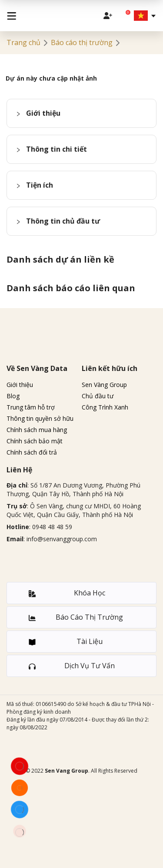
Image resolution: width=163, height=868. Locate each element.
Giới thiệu (20, 385)
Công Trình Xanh (105, 407)
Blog (13, 396)
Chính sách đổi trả (32, 452)
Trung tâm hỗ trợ (31, 407)
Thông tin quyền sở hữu (40, 418)
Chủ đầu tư (98, 396)
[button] (81, 113)
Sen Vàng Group (104, 385)
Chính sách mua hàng (37, 430)
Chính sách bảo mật (35, 441)
